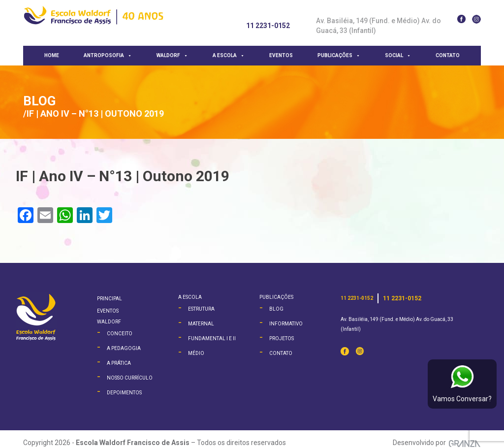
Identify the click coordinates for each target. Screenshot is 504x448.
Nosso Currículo (130, 378)
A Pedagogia (124, 348)
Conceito (120, 334)
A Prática (119, 363)
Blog (39, 101)
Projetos (282, 338)
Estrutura (201, 309)
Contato (448, 55)
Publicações (339, 55)
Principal (110, 299)
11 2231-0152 (268, 26)
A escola (229, 55)
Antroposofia (108, 55)
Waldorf (172, 55)
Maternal (201, 324)
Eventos (281, 55)
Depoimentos (124, 393)
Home (52, 55)
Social (398, 55)
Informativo (286, 324)
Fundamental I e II (212, 338)
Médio (196, 353)
